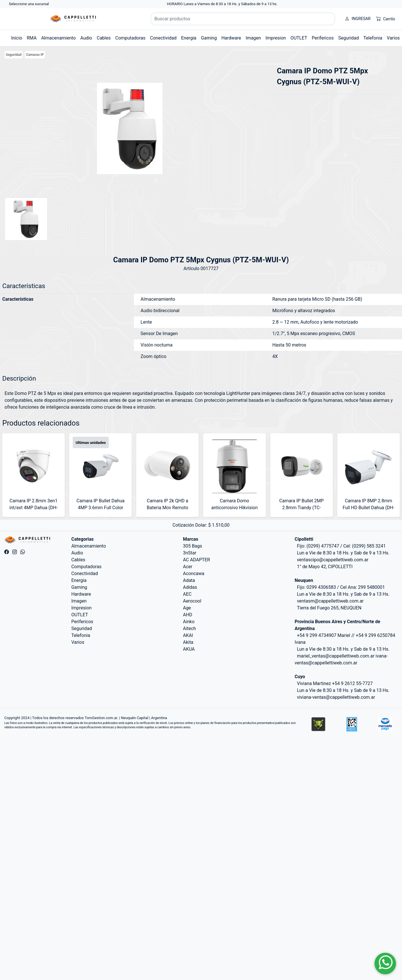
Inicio (17, 38)
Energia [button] (189, 38)
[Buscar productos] (243, 19)
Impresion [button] (276, 38)
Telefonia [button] (373, 38)
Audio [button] (86, 38)
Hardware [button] (231, 38)
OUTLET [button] (299, 38)
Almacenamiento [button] (59, 38)
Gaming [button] (209, 38)
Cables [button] (104, 38)
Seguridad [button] (348, 38)
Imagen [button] (253, 38)
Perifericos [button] (323, 38)
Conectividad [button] (163, 38)
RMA (31, 38)
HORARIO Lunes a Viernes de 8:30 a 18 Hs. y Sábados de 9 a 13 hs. (222, 4)
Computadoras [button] (130, 38)
